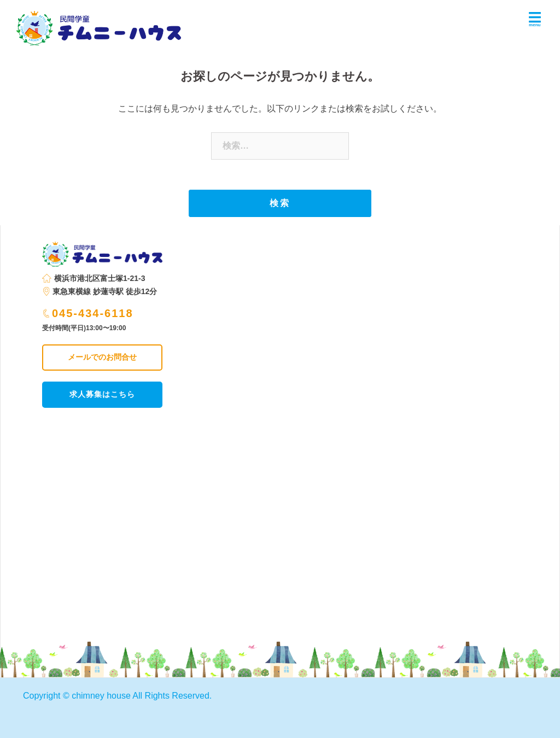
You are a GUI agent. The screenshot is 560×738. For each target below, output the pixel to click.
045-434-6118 (88, 313)
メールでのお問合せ (102, 357)
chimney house (101, 696)
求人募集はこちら (102, 394)
